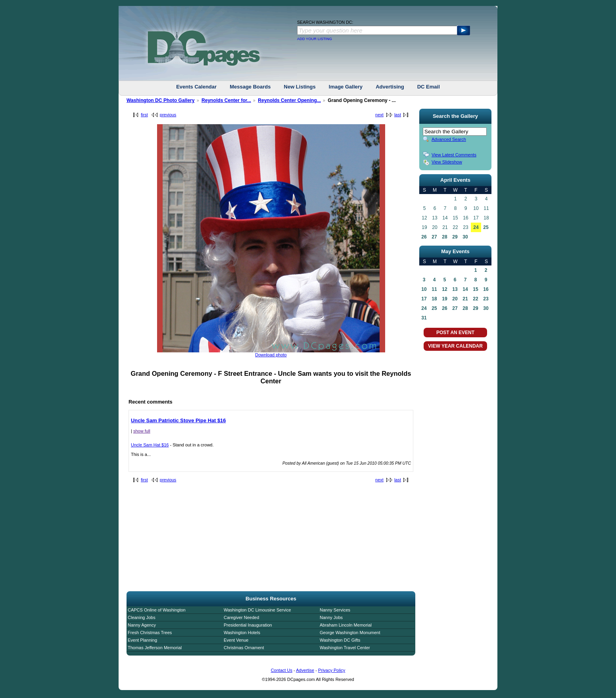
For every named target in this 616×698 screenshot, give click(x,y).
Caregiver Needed (241, 617)
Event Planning (142, 640)
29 (455, 237)
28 (444, 237)
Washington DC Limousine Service (257, 610)
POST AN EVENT (455, 333)
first (144, 115)
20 (455, 299)
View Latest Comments (454, 155)
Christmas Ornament (244, 648)
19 (444, 299)
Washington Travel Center (345, 648)
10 (424, 289)
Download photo (271, 355)
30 (465, 237)
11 (434, 289)
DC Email (429, 87)
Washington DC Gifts (340, 640)
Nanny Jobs (331, 617)
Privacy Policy (332, 670)
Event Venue (236, 640)
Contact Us (282, 670)
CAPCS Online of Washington (157, 610)
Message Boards (250, 87)
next (379, 115)
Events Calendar (196, 87)
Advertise (305, 670)
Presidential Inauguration (248, 625)
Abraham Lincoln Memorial (346, 625)
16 (486, 289)
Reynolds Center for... (226, 100)
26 (424, 237)
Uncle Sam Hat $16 (150, 445)
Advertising (390, 87)
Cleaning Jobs (142, 617)
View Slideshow (447, 162)
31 (424, 318)
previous (168, 115)
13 (455, 289)
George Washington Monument (350, 633)
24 (476, 227)
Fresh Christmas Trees (150, 633)
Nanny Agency (142, 625)
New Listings (300, 87)
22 (475, 299)
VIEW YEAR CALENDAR (455, 346)
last (398, 115)
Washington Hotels (242, 633)
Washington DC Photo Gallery (161, 100)
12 (444, 289)
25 (486, 227)
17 (424, 299)
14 (465, 289)
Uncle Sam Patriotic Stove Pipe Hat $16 (178, 420)
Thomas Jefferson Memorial (155, 648)
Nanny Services (335, 610)
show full (142, 431)
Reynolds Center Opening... (289, 100)
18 (434, 299)
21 (465, 299)
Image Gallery (346, 87)
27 (434, 237)
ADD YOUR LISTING (315, 39)
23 (486, 299)
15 (475, 289)
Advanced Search (449, 139)
